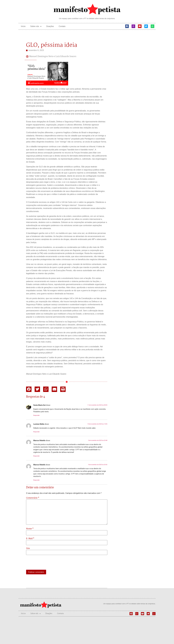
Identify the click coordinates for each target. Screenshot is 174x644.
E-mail (30, 539)
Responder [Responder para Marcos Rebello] (36, 456)
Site (28, 548)
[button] (29, 389)
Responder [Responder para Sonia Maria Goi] (36, 415)
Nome (30, 529)
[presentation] (44, 563)
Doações (50, 26)
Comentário (33, 498)
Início (23, 26)
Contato (62, 26)
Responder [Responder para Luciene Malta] (36, 432)
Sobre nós (36, 26)
